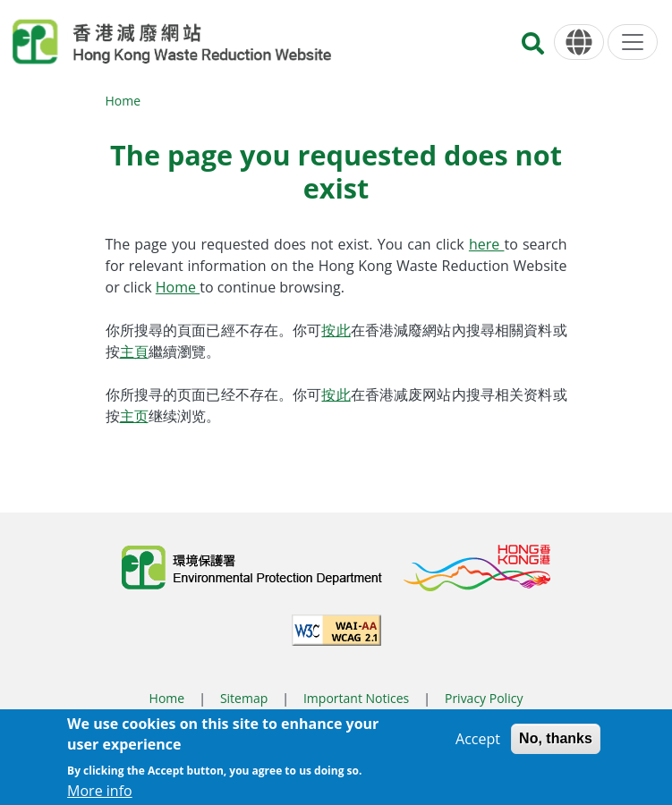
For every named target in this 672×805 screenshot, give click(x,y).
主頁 (134, 352)
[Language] (579, 42)
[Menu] (633, 42)
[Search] (533, 49)
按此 (336, 330)
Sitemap (244, 698)
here (487, 244)
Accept (478, 745)
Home (123, 101)
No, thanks (556, 745)
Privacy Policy (484, 698)
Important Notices (356, 698)
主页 (134, 416)
